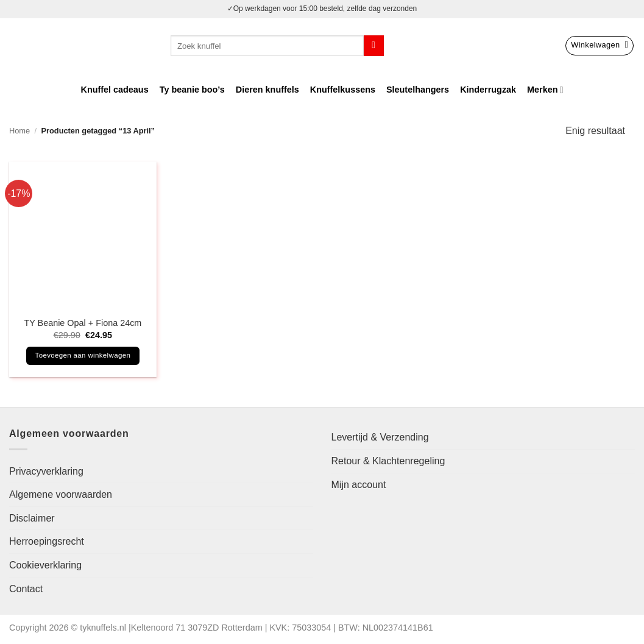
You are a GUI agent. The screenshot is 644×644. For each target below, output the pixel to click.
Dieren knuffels (267, 90)
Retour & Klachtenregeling (388, 461)
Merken (545, 90)
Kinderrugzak (488, 90)
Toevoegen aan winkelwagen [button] (83, 355)
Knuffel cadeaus (115, 90)
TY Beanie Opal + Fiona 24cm (83, 323)
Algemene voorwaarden (61, 494)
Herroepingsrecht (47, 541)
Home (19, 131)
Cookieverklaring (45, 565)
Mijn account (359, 485)
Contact (26, 589)
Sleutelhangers (418, 90)
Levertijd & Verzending (380, 437)
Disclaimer (32, 518)
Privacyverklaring (46, 471)
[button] (600, 46)
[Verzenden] (374, 46)
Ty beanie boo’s (192, 90)
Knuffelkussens (343, 90)
